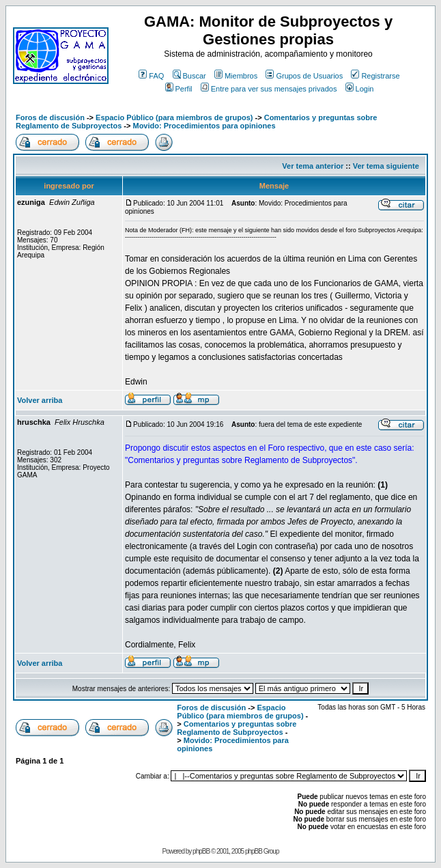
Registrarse (375, 76)
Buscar (189, 76)
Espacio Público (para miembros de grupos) (174, 117)
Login (360, 89)
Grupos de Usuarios (304, 76)
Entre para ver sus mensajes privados (269, 89)
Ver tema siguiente (386, 166)
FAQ (151, 76)
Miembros (236, 76)
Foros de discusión (50, 117)
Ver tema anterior (313, 166)
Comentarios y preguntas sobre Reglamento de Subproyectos (237, 728)
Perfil (179, 89)
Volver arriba (40, 400)
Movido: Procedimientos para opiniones (204, 126)
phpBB (201, 851)
